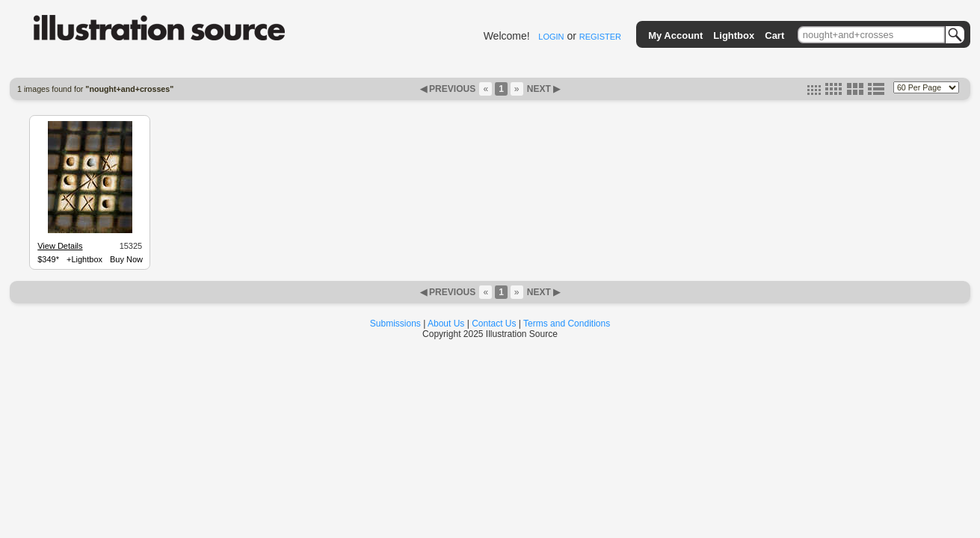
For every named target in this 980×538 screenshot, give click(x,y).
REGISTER (600, 37)
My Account (675, 35)
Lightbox (734, 35)
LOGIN (551, 37)
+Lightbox (84, 259)
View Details (60, 246)
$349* (48, 259)
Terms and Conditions (567, 324)
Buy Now (126, 259)
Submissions (395, 324)
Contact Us (494, 324)
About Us (446, 324)
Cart (774, 35)
